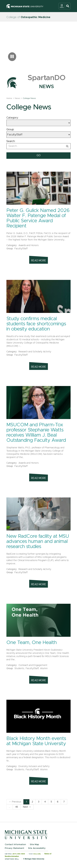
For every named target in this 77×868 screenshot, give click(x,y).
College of (28, 17)
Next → (27, 807)
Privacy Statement (15, 848)
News (17, 98)
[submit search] (38, 156)
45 (17, 807)
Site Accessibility (37, 848)
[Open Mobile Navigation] (65, 6)
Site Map (34, 845)
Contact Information (15, 845)
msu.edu (37, 854)
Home (9, 98)
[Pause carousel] (12, 57)
